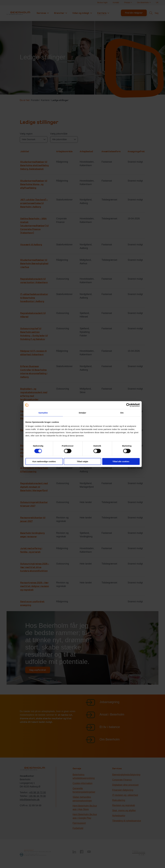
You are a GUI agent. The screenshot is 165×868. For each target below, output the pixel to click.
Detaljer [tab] (83, 413)
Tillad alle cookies (121, 461)
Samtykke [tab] (43, 413)
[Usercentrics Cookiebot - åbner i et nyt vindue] (128, 405)
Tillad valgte (82, 461)
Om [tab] (122, 413)
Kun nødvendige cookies (44, 461)
